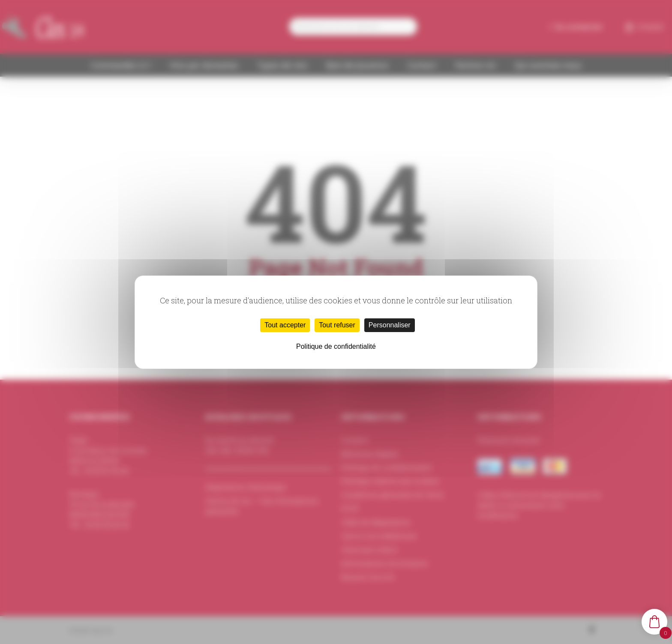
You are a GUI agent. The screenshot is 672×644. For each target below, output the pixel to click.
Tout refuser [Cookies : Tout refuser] (337, 325)
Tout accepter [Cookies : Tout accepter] (285, 325)
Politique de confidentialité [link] (336, 346)
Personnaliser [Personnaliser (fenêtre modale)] (390, 325)
